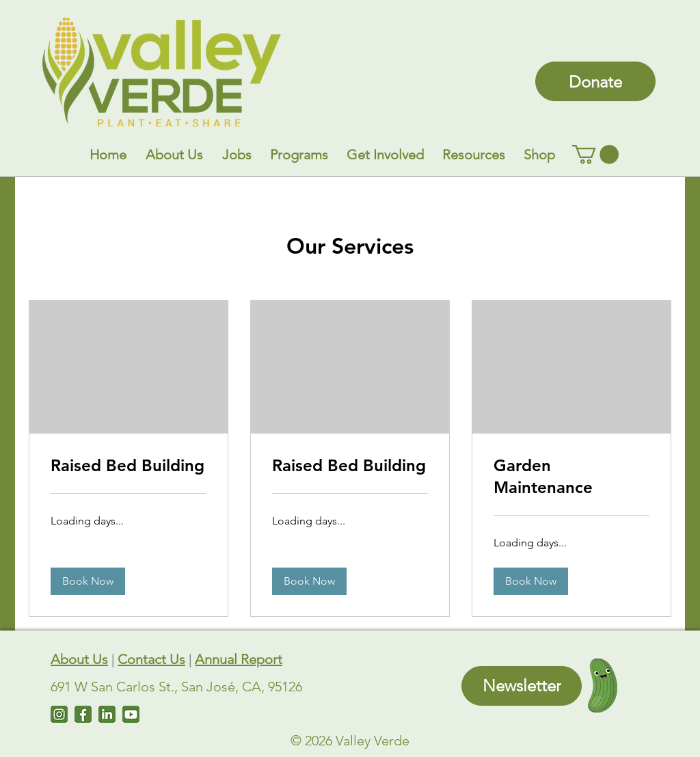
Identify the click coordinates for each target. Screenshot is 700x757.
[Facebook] (83, 714)
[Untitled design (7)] (131, 714)
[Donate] (595, 81)
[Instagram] (59, 714)
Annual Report (239, 659)
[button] (174, 155)
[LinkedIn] (107, 714)
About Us (79, 659)
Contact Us (151, 659)
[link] (595, 155)
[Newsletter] (522, 686)
